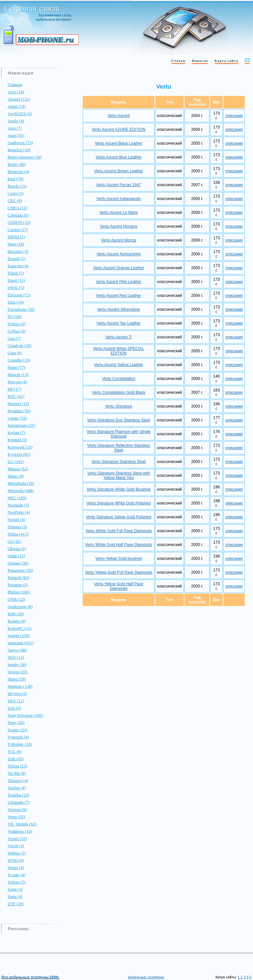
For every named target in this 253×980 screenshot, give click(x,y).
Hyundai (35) (19, 411)
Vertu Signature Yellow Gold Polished (119, 517)
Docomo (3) (18, 251)
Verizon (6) (17, 809)
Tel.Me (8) (17, 773)
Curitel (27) (18, 230)
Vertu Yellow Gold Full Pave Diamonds (119, 572)
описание (234, 116)
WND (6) (16, 860)
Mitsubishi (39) (21, 483)
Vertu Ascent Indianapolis (119, 199)
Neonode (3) (18, 505)
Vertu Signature (119, 406)
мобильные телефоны (146, 977)
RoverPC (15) (20, 628)
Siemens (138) (20, 686)
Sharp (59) (17, 679)
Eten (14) (16, 302)
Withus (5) (17, 853)
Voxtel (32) (17, 838)
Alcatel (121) (19, 99)
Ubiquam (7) (19, 802)
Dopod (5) (16, 259)
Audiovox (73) (20, 143)
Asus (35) (16, 135)
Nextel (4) (16, 519)
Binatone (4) (18, 172)
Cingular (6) (18, 215)
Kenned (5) (17, 440)
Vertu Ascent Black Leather (119, 143)
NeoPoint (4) (19, 512)
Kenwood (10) (20, 447)
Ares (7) (15, 128)
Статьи (178, 61)
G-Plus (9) (17, 331)
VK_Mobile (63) (22, 824)
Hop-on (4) (17, 382)
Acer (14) (16, 92)
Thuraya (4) (18, 780)
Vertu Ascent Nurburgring (119, 254)
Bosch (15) (17, 186)
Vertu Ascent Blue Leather (119, 157)
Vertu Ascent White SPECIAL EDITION (118, 351)
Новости (200, 61)
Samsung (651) (21, 643)
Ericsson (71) (19, 295)
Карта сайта (226, 61)
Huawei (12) (18, 404)
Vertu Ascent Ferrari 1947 (119, 185)
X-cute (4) (16, 875)
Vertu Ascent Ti (119, 337)
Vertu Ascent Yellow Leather (119, 365)
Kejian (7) (16, 432)
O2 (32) (14, 541)
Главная (15, 85)
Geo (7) (14, 338)
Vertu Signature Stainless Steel (118, 462)
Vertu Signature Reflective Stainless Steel (119, 448)
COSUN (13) (19, 222)
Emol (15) (16, 280)
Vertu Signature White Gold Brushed (118, 489)
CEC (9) (15, 201)
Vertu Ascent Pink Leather (119, 282)
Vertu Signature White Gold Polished (119, 503)
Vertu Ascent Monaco (118, 226)
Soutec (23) (17, 730)
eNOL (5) (16, 288)
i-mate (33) (17, 418)
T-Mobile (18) (20, 744)
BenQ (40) (17, 164)
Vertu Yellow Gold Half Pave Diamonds (118, 586)
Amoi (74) (17, 106)
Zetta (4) (15, 896)
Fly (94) (14, 317)
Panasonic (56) (20, 570)
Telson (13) (17, 766)
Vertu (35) (16, 817)
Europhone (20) (21, 309)
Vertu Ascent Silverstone (119, 309)
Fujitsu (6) (17, 324)
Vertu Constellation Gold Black (119, 392)
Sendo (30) (17, 664)
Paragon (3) (18, 585)
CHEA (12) (17, 208)
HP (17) (14, 389)
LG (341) (16, 461)
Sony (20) (16, 722)
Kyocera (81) (19, 454)
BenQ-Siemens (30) (25, 157)
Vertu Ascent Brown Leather (119, 171)
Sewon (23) (17, 672)
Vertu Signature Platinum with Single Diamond (119, 434)
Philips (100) (19, 592)
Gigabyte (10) (20, 346)
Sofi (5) (14, 708)
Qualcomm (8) (20, 606)
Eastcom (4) (18, 266)
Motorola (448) (21, 490)
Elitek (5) (16, 273)
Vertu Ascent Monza (119, 240)
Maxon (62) (18, 469)
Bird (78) (15, 179)
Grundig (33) (19, 360)
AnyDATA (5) (20, 114)
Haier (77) (16, 367)
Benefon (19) (19, 150)
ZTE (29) (16, 904)
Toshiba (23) (18, 795)
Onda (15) (16, 556)
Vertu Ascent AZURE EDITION (119, 130)
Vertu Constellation (119, 379)
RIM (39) (16, 614)
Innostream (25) (21, 425)
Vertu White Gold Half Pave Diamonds (118, 545)
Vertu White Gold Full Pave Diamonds (118, 531)
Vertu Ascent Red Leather (119, 296)
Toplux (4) (17, 788)
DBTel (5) (16, 237)
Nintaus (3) (17, 527)
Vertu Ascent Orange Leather (119, 268)
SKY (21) (16, 701)
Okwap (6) (17, 548)
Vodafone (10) (20, 831)
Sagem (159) (19, 635)
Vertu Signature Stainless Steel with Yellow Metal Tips (119, 476)
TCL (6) (14, 751)
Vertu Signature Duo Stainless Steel (119, 420)
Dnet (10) (16, 244)
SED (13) (16, 657)
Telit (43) (16, 759)
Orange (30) (18, 563)
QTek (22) (16, 599)
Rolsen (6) (17, 621)
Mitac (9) (16, 476)
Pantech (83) (18, 577)
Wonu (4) (16, 867)
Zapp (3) (15, 889)
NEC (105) (17, 498)
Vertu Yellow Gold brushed (119, 559)
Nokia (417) (18, 534)
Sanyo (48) (17, 650)
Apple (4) (16, 121)
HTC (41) (16, 396)
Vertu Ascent (118, 116)
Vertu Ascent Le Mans (119, 213)
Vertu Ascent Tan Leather (119, 323)
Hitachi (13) (18, 375)
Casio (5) (15, 193)
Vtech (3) (16, 846)
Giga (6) (15, 353)
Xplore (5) (17, 882)
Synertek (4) (18, 737)
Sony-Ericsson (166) (25, 715)
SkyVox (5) (17, 693)
